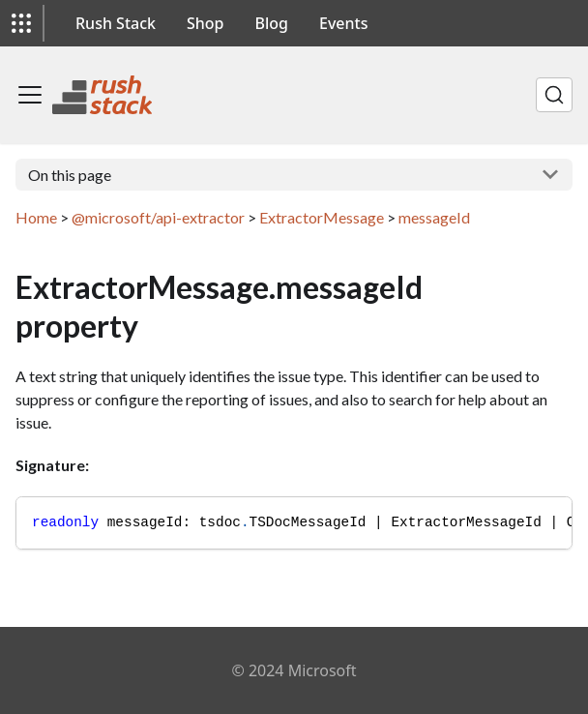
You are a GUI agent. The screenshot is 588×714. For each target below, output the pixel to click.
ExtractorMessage (322, 217)
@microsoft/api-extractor (158, 217)
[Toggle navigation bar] (30, 95)
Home (36, 217)
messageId (434, 217)
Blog (272, 23)
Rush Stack (116, 23)
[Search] (554, 95)
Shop (206, 23)
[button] (21, 23)
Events (343, 23)
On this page (70, 175)
